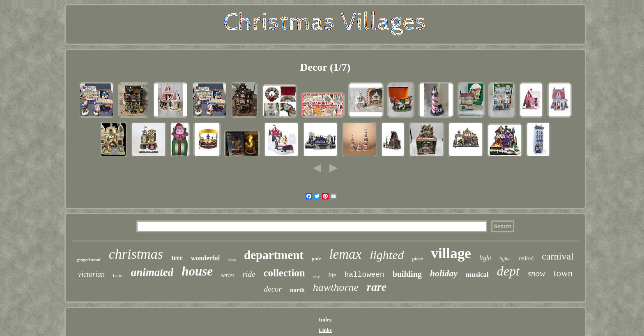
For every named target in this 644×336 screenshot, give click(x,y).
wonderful (205, 258)
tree (177, 258)
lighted (387, 255)
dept (508, 271)
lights (505, 259)
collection (284, 273)
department (274, 255)
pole (316, 258)
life (332, 275)
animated (152, 272)
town (563, 273)
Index (325, 319)
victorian (91, 274)
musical (477, 275)
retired (526, 258)
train (118, 275)
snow (537, 273)
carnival (558, 256)
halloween (364, 275)
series (228, 275)
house (197, 271)
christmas (136, 254)
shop (232, 260)
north (297, 290)
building (407, 274)
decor (273, 289)
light (485, 258)
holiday (444, 273)
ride (249, 274)
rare (377, 287)
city (317, 276)
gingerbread (89, 260)
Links (325, 330)
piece (418, 259)
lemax (345, 254)
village (451, 254)
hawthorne (336, 287)
